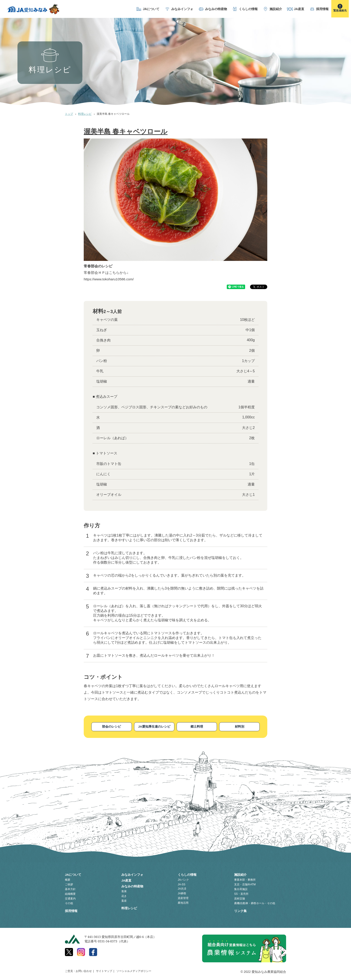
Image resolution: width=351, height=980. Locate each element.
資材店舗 (240, 898)
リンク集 (240, 910)
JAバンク (183, 879)
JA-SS (182, 884)
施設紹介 (276, 9)
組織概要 (70, 893)
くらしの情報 (248, 9)
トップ (69, 114)
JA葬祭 (182, 893)
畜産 (124, 899)
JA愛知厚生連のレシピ (154, 726)
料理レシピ (85, 114)
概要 (68, 879)
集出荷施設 (241, 888)
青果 (124, 889)
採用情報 (322, 9)
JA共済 (182, 888)
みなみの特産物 (216, 9)
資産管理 (183, 897)
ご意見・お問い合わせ (78, 970)
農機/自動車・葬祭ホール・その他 (255, 903)
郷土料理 (197, 726)
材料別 (240, 726)
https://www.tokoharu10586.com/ (110, 279)
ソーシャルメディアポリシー (134, 970)
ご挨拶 (69, 884)
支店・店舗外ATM (245, 884)
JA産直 (299, 9)
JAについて (151, 9)
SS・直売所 (241, 893)
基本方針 (70, 888)
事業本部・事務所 (245, 879)
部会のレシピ (111, 726)
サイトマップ (104, 970)
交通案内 (70, 898)
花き (124, 894)
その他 (69, 903)
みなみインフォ (182, 9)
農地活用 (183, 902)
